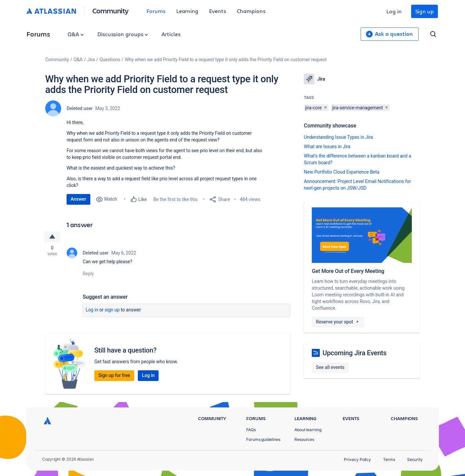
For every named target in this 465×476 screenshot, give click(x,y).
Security (415, 459)
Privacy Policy (357, 459)
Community (111, 11)
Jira (91, 60)
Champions (251, 11)
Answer (78, 199)
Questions (110, 60)
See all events (330, 367)
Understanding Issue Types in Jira (338, 137)
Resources (304, 439)
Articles (171, 34)
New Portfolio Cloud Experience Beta (342, 172)
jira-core (313, 108)
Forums (156, 11)
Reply (88, 274)
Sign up (425, 11)
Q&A (76, 34)
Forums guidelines (263, 439)
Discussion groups (123, 34)
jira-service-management (358, 108)
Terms (389, 459)
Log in (394, 11)
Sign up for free (114, 375)
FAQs (251, 430)
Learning (187, 11)
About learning (308, 430)
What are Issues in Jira (327, 147)
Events (218, 11)
